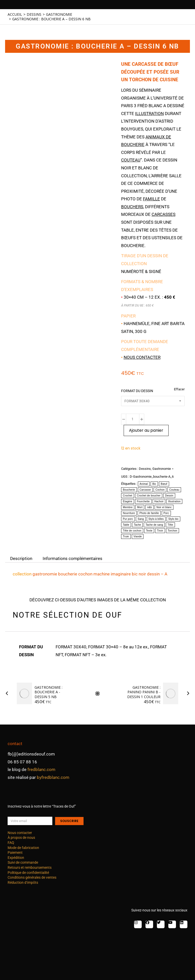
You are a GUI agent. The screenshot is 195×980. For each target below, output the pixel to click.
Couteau (174, 490)
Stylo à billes (156, 519)
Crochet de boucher (149, 496)
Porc (166, 513)
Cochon (160, 490)
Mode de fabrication (23, 848)
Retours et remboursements (30, 867)
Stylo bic (174, 519)
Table (126, 525)
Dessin (169, 496)
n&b (149, 507)
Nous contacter (142, 357)
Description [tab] (21, 558)
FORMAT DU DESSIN (137, 391)
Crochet (128, 496)
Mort (140, 507)
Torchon (173, 531)
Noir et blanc (164, 507)
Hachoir (159, 501)
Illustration (174, 501)
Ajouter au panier (146, 430)
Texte (149, 531)
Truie (126, 536)
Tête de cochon (132, 531)
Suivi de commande (23, 862)
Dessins (145, 469)
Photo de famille (149, 513)
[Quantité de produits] (133, 419)
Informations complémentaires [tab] (72, 558)
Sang (141, 519)
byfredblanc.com (53, 777)
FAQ (11, 843)
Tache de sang (154, 525)
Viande (138, 536)
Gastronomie (162, 469)
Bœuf (164, 484)
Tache (137, 525)
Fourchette (143, 501)
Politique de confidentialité (28, 873)
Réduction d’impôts (23, 882)
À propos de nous (21, 838)
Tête (170, 525)
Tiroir (160, 531)
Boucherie (129, 490)
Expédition (16, 858)
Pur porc (128, 519)
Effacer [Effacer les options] (179, 389)
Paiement (15, 853)
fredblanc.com (41, 769)
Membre (128, 507)
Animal (144, 484)
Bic (154, 484)
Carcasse (145, 490)
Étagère (128, 501)
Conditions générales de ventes (32, 877)
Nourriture (129, 513)
